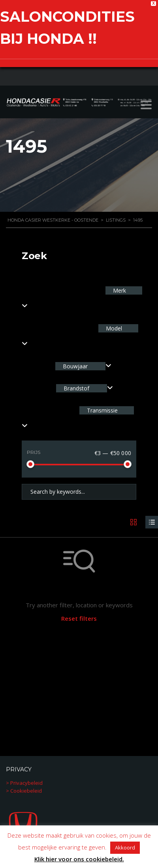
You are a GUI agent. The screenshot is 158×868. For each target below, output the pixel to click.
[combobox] (83, 366)
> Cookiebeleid (24, 790)
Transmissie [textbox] (102, 410)
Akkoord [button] (125, 847)
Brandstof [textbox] (76, 388)
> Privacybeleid (24, 782)
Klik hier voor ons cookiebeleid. (79, 859)
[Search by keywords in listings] (79, 492)
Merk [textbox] (119, 290)
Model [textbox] (113, 328)
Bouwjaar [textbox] (75, 366)
